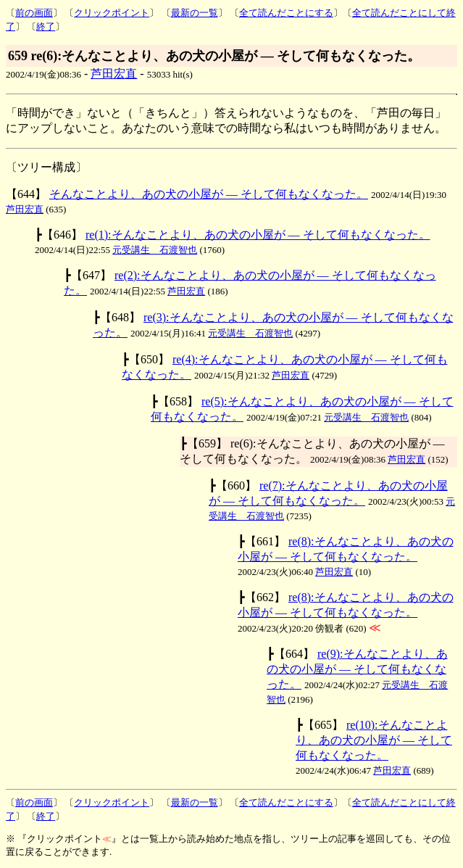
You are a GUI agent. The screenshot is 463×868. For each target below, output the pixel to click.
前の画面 (34, 13)
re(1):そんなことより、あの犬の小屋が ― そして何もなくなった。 (258, 235)
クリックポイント (112, 13)
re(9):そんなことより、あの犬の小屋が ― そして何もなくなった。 (357, 669)
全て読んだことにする (286, 13)
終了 (46, 26)
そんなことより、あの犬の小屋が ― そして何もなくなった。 (209, 194)
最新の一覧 (195, 13)
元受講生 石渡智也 (155, 250)
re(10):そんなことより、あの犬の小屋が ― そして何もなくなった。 (374, 740)
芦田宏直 (114, 74)
